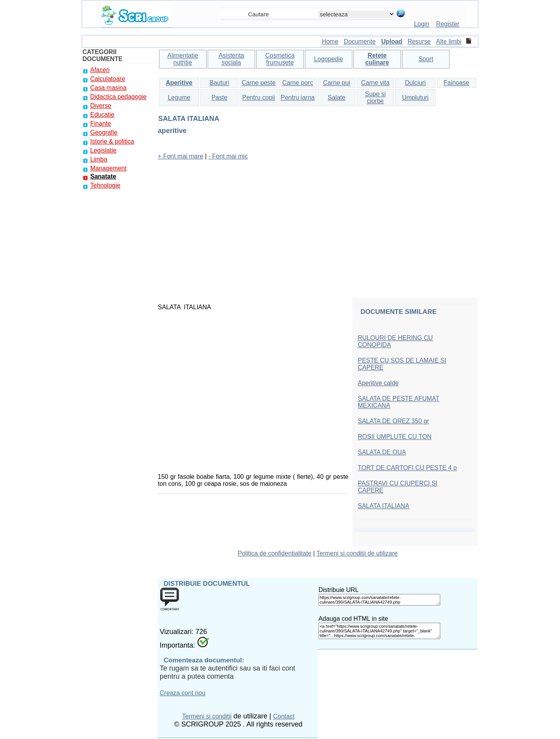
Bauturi (220, 83)
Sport (426, 59)
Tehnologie (105, 185)
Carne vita (375, 83)
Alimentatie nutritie (183, 59)
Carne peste (258, 83)
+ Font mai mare (181, 156)
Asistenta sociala (231, 59)
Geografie (104, 132)
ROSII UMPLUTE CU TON (395, 437)
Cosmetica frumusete (280, 59)
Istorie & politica (112, 141)
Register (448, 24)
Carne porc (298, 83)
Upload (392, 41)
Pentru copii (259, 97)
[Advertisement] (318, 221)
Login (422, 24)
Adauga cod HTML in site (353, 619)
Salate (337, 97)
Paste (220, 97)
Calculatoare (108, 79)
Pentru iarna (298, 97)
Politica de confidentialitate (274, 553)
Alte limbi (449, 41)
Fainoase (457, 83)
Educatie (102, 115)
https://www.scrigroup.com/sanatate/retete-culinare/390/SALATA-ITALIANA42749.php (379, 600)
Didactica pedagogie (118, 97)
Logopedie (328, 59)
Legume (179, 97)
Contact (284, 716)
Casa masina (108, 88)
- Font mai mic (228, 156)
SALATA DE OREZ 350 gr (393, 421)
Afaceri (100, 70)
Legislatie (103, 150)
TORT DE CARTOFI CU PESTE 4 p (407, 468)
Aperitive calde (378, 383)
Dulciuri (415, 83)
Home (330, 41)
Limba (99, 159)
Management (108, 168)
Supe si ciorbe (375, 97)
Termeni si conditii (207, 716)
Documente (360, 41)
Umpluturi (415, 97)
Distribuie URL (339, 590)
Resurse (419, 41)
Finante (101, 123)
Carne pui (337, 83)
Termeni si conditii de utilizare (357, 553)
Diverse (101, 106)
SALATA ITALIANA (384, 506)
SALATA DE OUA (382, 452)
